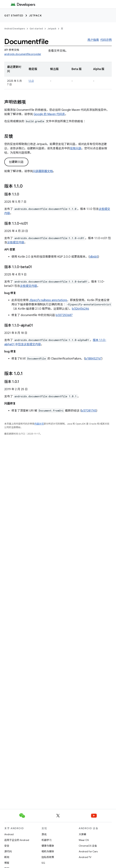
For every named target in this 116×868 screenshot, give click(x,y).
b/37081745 (89, 411)
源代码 (8, 851)
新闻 (7, 857)
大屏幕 (82, 834)
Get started (14, 15)
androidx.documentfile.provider (23, 54)
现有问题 (76, 148)
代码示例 (106, 40)
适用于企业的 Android (17, 840)
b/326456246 (80, 309)
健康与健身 (48, 846)
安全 (7, 846)
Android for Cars (88, 851)
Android (9, 834)
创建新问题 (16, 162)
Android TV (85, 857)
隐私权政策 (48, 857)
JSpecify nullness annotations (48, 300)
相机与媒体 (48, 851)
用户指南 (93, 40)
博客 (7, 863)
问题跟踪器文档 (43, 171)
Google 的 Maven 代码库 (49, 114)
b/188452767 (93, 359)
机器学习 (47, 840)
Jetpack (36, 15)
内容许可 (39, 424)
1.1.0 (31, 81)
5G (43, 863)
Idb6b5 (94, 257)
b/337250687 (64, 315)
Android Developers (15, 29)
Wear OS (84, 840)
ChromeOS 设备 (88, 846)
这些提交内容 (16, 242)
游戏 (44, 834)
